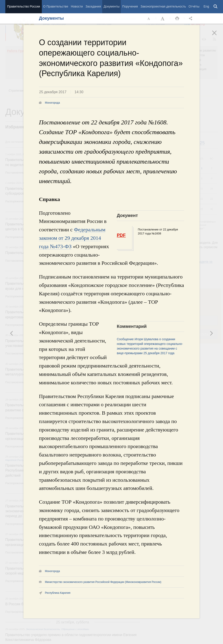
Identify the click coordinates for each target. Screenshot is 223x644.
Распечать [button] (177, 19)
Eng (206, 6)
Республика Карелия (58, 593)
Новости (77, 6)
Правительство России (23, 6)
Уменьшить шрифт (149, 19)
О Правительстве (56, 6)
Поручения (130, 6)
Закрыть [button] (217, 36)
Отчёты (194, 6)
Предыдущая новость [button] (211, 333)
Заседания (93, 6)
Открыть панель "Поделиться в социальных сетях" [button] (191, 19)
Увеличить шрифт (163, 19)
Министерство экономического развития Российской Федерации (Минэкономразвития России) (103, 582)
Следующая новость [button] (12, 333)
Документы (111, 6)
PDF (121, 235)
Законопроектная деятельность (163, 6)
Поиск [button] (216, 7)
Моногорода (52, 103)
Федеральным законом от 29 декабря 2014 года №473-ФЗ (72, 238)
